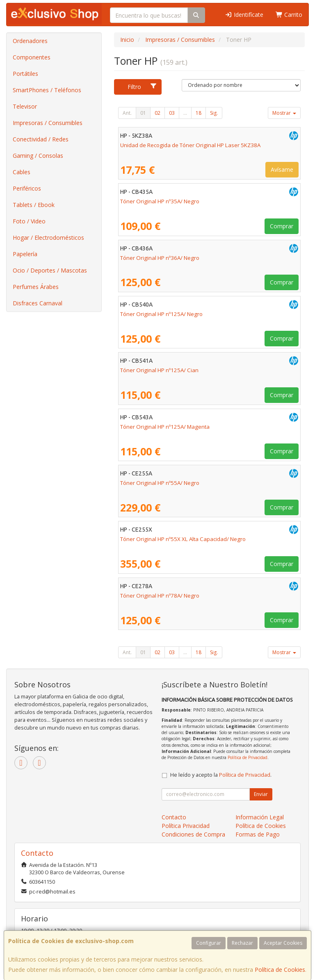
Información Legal (260, 817)
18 (199, 113)
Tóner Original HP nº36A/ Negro (160, 258)
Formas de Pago (258, 834)
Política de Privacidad (248, 757)
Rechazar (242, 943)
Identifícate (244, 15)
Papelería (25, 254)
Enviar (261, 794)
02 (157, 113)
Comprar (282, 226)
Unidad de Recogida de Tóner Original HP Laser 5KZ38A (190, 145)
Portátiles (25, 74)
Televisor (25, 106)
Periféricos (27, 188)
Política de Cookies (280, 970)
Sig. (214, 113)
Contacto (174, 817)
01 (143, 113)
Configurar (209, 943)
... (185, 113)
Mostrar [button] (284, 113)
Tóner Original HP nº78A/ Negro (160, 596)
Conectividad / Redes (41, 139)
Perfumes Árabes (36, 287)
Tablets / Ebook (34, 205)
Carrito (289, 15)
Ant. (127, 113)
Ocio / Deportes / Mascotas (50, 270)
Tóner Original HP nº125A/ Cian (159, 370)
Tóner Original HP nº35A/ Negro (160, 201)
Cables (22, 172)
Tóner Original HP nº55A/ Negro (160, 483)
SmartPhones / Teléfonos (47, 90)
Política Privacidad (186, 826)
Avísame (282, 169)
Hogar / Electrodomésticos (48, 238)
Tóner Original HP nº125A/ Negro (161, 314)
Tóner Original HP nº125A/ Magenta (165, 427)
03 (172, 113)
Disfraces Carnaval (38, 303)
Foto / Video (29, 221)
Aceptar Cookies (283, 943)
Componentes (32, 57)
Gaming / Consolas (38, 156)
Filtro (142, 87)
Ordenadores (30, 41)
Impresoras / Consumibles (48, 123)
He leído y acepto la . (221, 775)
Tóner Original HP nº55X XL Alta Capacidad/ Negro (183, 539)
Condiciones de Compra (193, 834)
